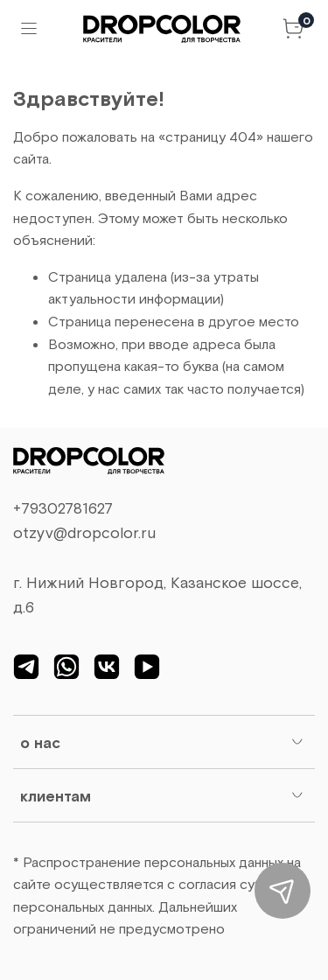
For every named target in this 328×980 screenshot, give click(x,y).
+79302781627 (63, 507)
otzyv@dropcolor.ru (84, 532)
